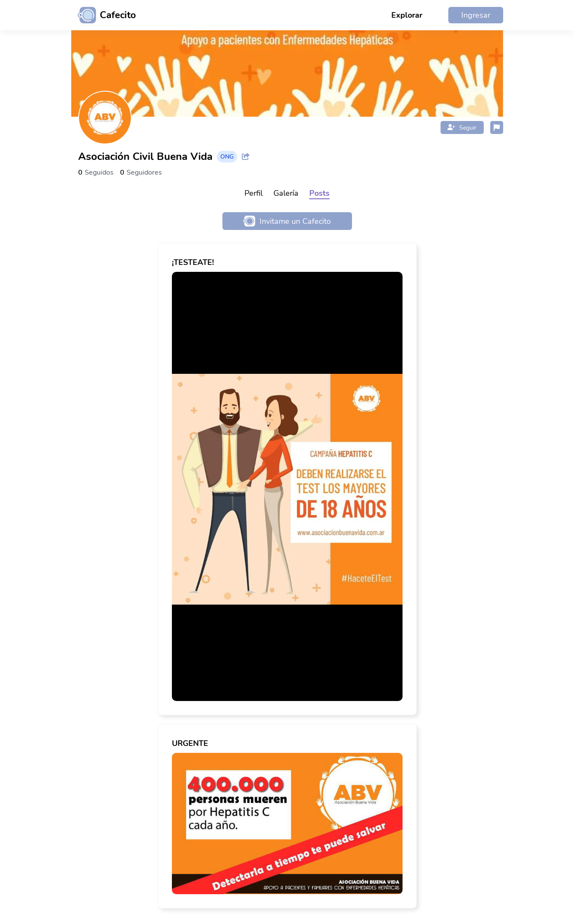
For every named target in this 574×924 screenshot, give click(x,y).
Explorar (407, 15)
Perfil (254, 193)
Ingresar (476, 15)
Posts (319, 193)
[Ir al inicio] (104, 15)
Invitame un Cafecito (287, 221)
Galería (286, 193)
